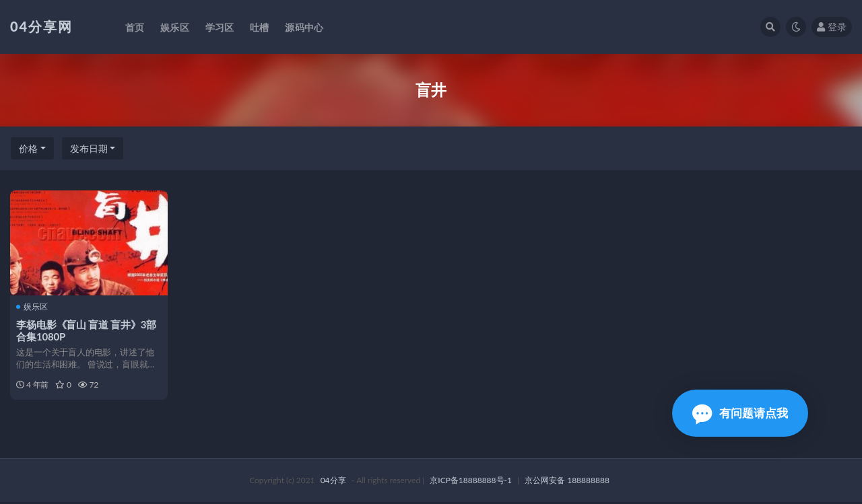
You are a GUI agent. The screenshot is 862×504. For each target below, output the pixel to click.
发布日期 (89, 148)
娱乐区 (33, 307)
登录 (832, 27)
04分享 (333, 482)
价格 (28, 148)
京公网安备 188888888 (567, 482)
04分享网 (41, 26)
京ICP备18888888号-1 (471, 482)
